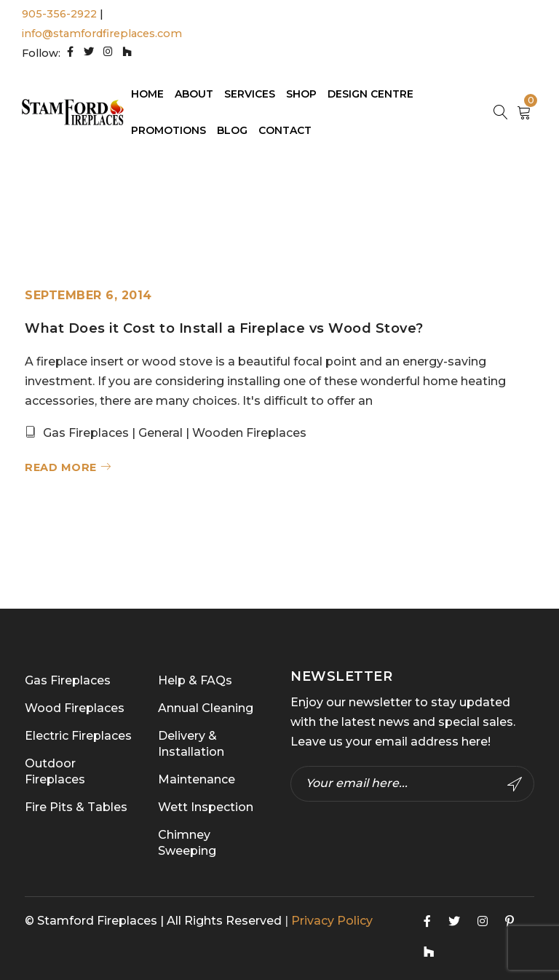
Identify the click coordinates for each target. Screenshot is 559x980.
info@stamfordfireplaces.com (102, 33)
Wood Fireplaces (75, 708)
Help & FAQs (195, 680)
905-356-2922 (59, 14)
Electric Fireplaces (78, 736)
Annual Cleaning (206, 708)
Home (349, 202)
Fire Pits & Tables (76, 807)
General (160, 433)
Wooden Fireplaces (249, 433)
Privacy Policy (332, 921)
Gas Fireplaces (86, 433)
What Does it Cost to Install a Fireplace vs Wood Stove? (224, 328)
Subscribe (515, 784)
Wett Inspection (206, 807)
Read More (61, 467)
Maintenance (197, 779)
